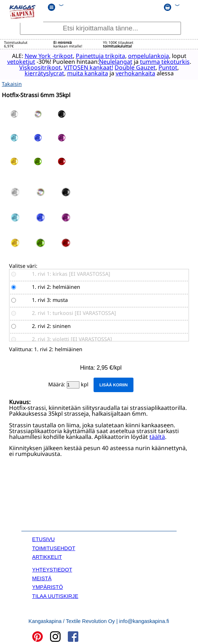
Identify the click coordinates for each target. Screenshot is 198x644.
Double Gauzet (135, 67)
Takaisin (12, 84)
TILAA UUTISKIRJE (55, 596)
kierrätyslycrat (44, 73)
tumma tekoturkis (164, 62)
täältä (157, 436)
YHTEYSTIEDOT (52, 569)
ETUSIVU (44, 539)
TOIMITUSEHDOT (54, 548)
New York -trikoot (48, 56)
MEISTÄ (42, 578)
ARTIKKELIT (47, 557)
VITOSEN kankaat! (88, 67)
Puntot (168, 67)
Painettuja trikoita (100, 56)
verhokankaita (135, 73)
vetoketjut (21, 62)
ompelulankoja (148, 56)
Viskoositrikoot (40, 67)
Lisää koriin (114, 385)
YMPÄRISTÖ (48, 587)
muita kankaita (87, 73)
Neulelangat (115, 62)
